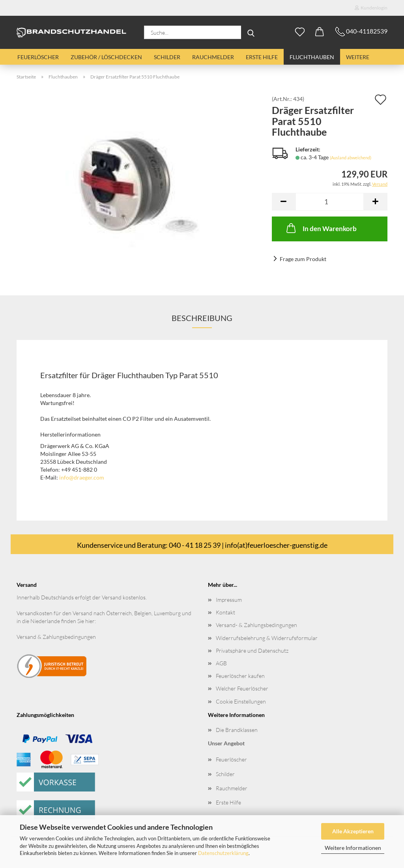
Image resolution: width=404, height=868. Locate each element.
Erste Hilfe (262, 57)
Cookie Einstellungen (241, 701)
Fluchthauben (312, 57)
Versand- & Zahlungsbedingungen (256, 625)
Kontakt (225, 612)
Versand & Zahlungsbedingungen (56, 637)
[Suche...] (251, 32)
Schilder (167, 57)
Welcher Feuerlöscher (242, 688)
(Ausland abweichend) (351, 158)
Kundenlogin (371, 8)
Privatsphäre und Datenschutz (252, 651)
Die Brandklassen (237, 730)
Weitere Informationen (353, 848)
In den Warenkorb (321, 228)
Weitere (358, 57)
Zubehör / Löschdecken (106, 57)
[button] (320, 32)
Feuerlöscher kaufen (240, 676)
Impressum (229, 600)
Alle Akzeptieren (353, 831)
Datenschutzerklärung (223, 853)
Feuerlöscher (38, 57)
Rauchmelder (213, 57)
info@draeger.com (82, 477)
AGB (221, 663)
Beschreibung (202, 318)
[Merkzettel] (300, 32)
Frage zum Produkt (303, 259)
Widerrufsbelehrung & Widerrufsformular (267, 638)
